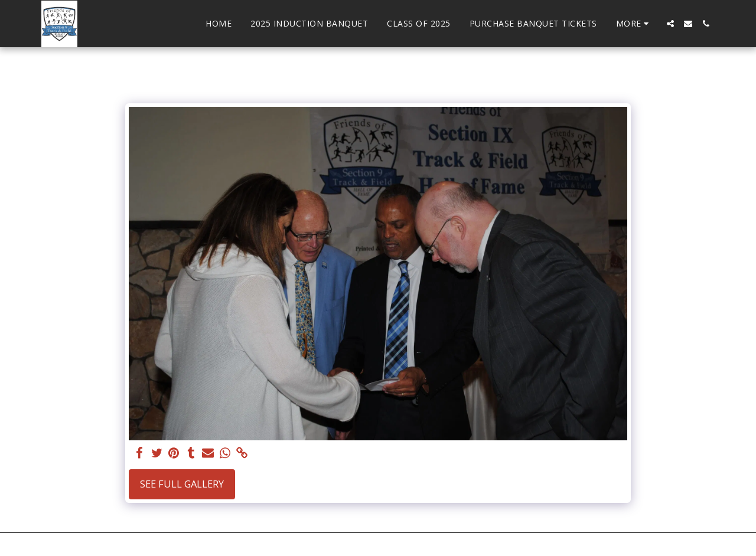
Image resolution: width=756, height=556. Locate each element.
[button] (670, 24)
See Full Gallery (182, 484)
